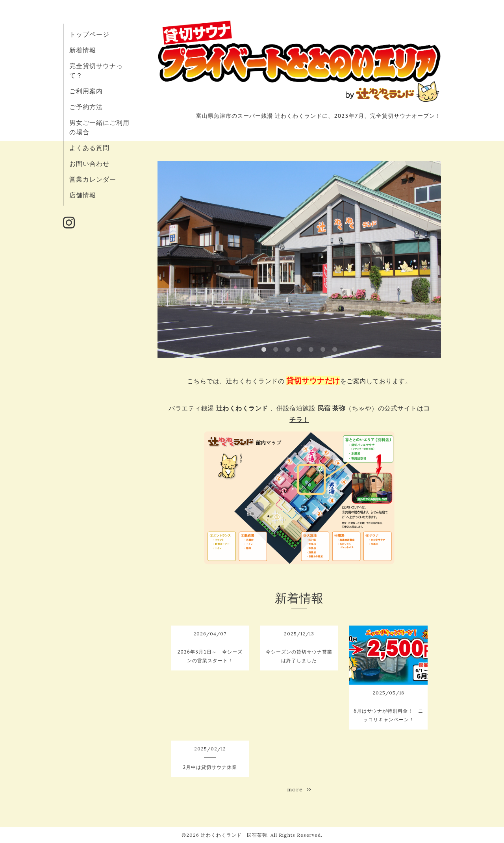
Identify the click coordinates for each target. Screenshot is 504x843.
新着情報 (83, 50)
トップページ (89, 34)
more (299, 789)
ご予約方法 (86, 107)
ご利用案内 (86, 91)
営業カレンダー (93, 179)
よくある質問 (89, 148)
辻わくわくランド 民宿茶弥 (234, 835)
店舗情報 (83, 195)
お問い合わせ (89, 163)
